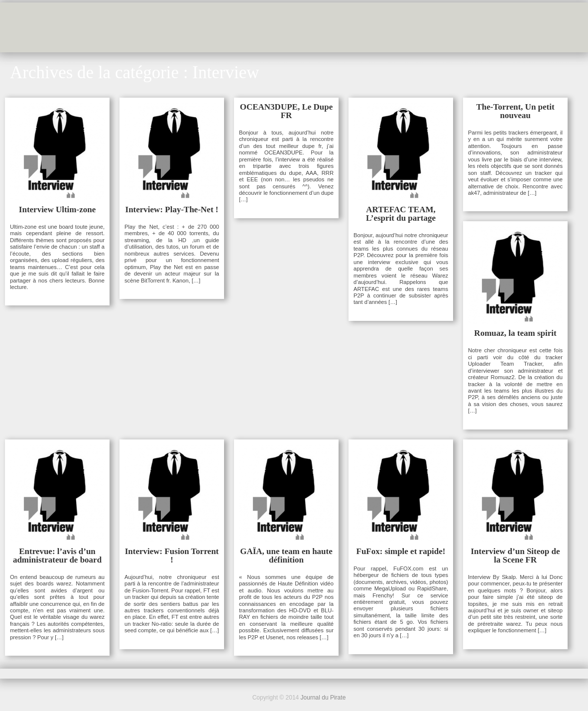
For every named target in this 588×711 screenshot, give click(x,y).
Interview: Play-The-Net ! (172, 210)
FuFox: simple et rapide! (401, 551)
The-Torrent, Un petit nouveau (515, 111)
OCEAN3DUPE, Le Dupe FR (287, 111)
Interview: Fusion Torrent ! (172, 556)
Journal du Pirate (323, 698)
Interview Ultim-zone (57, 210)
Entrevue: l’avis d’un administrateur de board (57, 556)
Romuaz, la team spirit (515, 333)
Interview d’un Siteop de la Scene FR (516, 556)
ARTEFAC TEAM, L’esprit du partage (401, 214)
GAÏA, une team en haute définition (286, 556)
